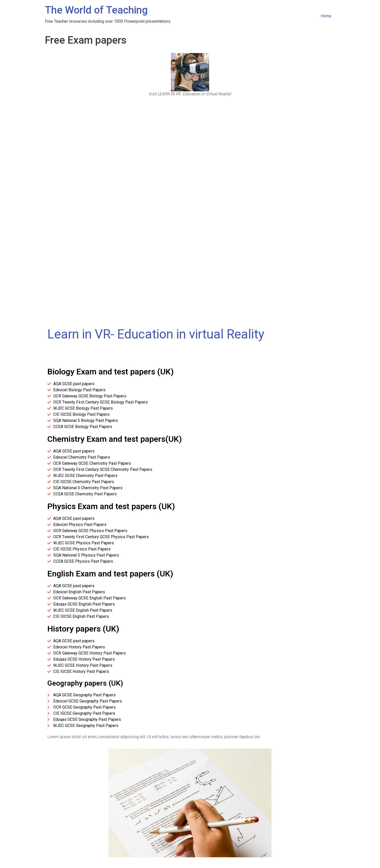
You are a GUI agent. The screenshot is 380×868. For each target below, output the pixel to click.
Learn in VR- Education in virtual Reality (156, 334)
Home (326, 16)
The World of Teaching (96, 10)
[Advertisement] (190, 140)
